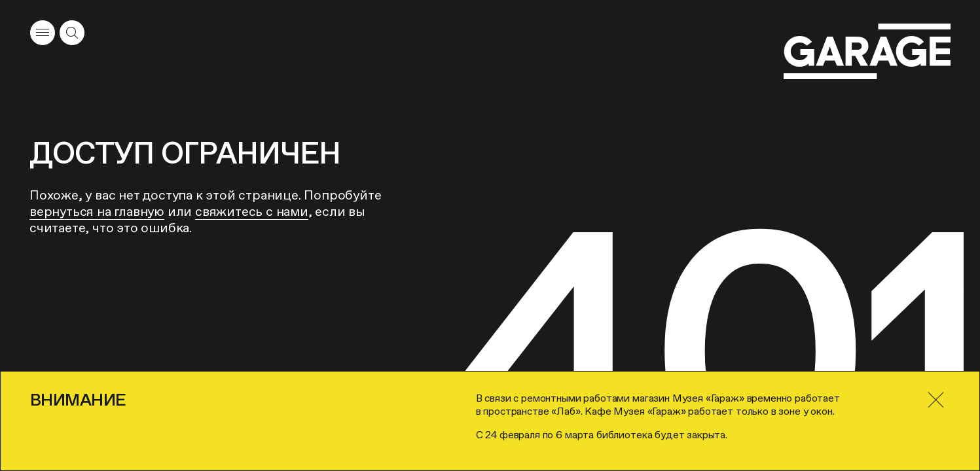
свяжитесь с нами (252, 211)
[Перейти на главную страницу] (867, 52)
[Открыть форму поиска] (72, 33)
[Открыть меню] (43, 33)
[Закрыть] (935, 400)
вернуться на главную (97, 211)
